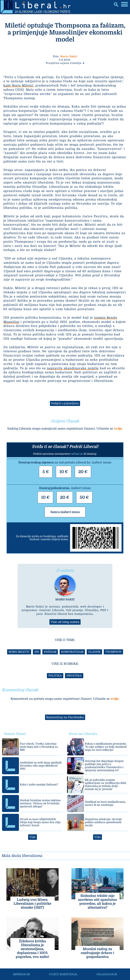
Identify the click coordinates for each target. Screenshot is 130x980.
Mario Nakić (69, 56)
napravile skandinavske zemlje (73, 368)
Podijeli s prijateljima (65, 403)
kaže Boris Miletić (18, 85)
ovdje (118, 429)
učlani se (77, 454)
